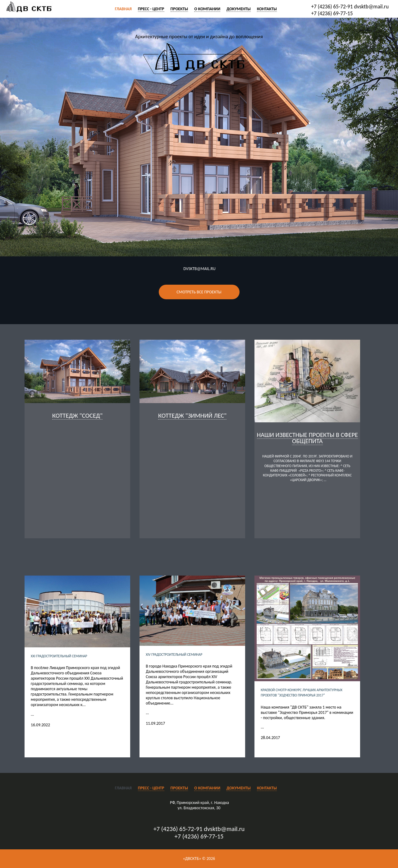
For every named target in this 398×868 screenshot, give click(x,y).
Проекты (179, 9)
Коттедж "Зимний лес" (192, 416)
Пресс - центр (151, 9)
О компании (207, 9)
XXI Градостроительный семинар (59, 656)
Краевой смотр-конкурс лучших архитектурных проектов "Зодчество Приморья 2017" (302, 693)
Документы (239, 9)
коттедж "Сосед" (77, 416)
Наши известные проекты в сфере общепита (307, 438)
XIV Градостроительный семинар (174, 654)
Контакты (267, 9)
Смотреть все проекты (199, 292)
